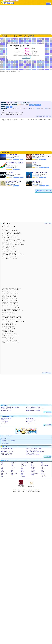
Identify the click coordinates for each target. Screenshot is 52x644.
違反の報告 (48, 116)
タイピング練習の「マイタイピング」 (20, 490)
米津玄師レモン (36, 181)
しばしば (43, 475)
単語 (22, 473)
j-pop (11, 107)
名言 (2, 476)
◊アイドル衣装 (4, 423)
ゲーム (2, 466)
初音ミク (33, 467)
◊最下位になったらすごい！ (32, 450)
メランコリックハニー (38, 155)
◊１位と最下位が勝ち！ (31, 453)
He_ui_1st (10, 103)
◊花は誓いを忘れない (31, 419)
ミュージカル (14, 473)
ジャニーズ (23, 466)
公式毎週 (23, 476)
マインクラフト (35, 473)
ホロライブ (44, 476)
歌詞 (30, 105)
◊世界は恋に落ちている (6, 419)
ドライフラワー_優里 (12, 155)
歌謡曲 (8, 107)
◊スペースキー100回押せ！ (7, 455)
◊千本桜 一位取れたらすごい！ (8, 453)
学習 (12, 472)
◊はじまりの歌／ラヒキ (6, 409)
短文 (22, 469)
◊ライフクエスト (4, 422)
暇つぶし (33, 472)
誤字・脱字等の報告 (40, 116)
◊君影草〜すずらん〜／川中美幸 (33, 410)
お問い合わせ (37, 490)
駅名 (2, 467)
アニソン (43, 469)
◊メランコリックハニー (31, 423)
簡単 (42, 463)
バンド (43, 472)
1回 (42, 470)
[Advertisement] (26, 20)
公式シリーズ (4, 473)
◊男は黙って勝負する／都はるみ (33, 407)
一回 (42, 467)
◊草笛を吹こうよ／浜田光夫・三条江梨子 (10, 407)
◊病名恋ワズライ (4, 420)
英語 (22, 475)
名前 (2, 475)
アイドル (33, 470)
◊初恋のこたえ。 (30, 422)
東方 (22, 470)
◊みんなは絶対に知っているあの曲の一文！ (36, 452)
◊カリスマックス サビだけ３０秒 (34, 449)
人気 (12, 475)
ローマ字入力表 (6, 438)
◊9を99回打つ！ (4, 450)
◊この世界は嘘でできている (32, 420)
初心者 (33, 469)
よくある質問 (5, 443)
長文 (12, 466)
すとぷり (43, 473)
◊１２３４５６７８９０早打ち (7, 449)
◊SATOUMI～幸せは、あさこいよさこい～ (35, 409)
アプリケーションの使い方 (8, 441)
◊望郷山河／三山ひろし (6, 410)
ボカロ (33, 463)
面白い (12, 470)
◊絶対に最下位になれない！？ (7, 452)
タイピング (13, 463)
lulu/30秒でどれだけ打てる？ (14, 181)
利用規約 (31, 490)
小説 (2, 470)
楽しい (33, 466)
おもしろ (13, 467)
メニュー (49, 4)
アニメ (22, 464)
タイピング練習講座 (7, 436)
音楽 (2, 464)
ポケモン (23, 472)
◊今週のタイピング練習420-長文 (33, 455)
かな (33, 105)
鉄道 (42, 464)
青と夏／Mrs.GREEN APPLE (40, 173)
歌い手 (2, 472)
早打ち (12, 464)
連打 (22, 467)
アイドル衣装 (10, 173)
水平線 (34, 163)
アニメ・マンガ (24, 463)
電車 (2, 469)
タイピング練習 (45, 466)
